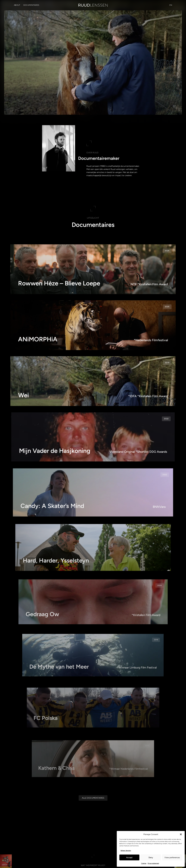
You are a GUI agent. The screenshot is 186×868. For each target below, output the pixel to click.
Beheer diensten (126, 851)
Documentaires (31, 5)
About (17, 5)
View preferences (172, 858)
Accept (129, 858)
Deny (151, 858)
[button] (181, 834)
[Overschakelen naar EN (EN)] (171, 5)
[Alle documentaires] (93, 797)
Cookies (144, 863)
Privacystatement (153, 863)
